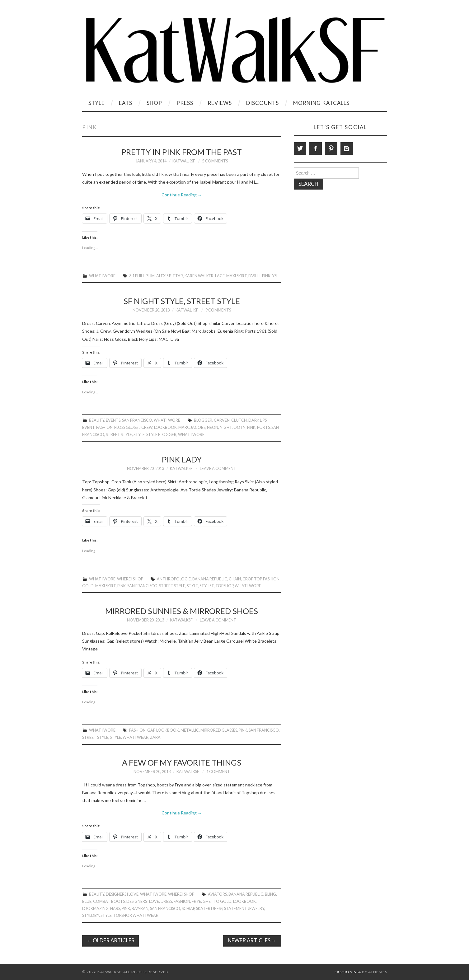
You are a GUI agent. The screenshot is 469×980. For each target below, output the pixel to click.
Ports (263, 427)
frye (196, 901)
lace (220, 276)
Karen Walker (199, 276)
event (88, 427)
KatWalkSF (184, 161)
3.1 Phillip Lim (142, 276)
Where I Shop (130, 579)
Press (185, 103)
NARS (115, 909)
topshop (224, 586)
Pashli (254, 276)
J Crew (146, 427)
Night (226, 427)
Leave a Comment (218, 469)
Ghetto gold (217, 901)
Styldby (91, 915)
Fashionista (348, 972)
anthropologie (174, 579)
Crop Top (252, 579)
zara (155, 737)
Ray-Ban (140, 909)
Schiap (188, 909)
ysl (275, 276)
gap (151, 730)
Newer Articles (252, 940)
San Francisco (137, 420)
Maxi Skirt (237, 276)
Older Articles (111, 940)
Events (113, 420)
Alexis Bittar (170, 276)
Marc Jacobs (192, 427)
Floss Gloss (126, 427)
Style (96, 103)
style (139, 435)
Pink (266, 276)
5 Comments (215, 161)
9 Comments (218, 310)
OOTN (239, 427)
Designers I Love (122, 894)
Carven (222, 420)
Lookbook (165, 427)
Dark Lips (258, 420)
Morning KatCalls (321, 103)
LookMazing (95, 909)
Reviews (220, 103)
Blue (87, 901)
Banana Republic (210, 579)
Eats (126, 103)
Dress (166, 901)
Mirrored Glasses (219, 730)
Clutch (239, 420)
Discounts (263, 103)
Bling (270, 894)
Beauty (97, 420)
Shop (154, 103)
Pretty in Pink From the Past (182, 152)
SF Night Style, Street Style (182, 301)
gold (88, 586)
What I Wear (136, 737)
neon (213, 427)
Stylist (207, 586)
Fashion (104, 427)
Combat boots (109, 901)
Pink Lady (182, 459)
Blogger (203, 420)
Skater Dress (209, 909)
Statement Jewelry (244, 909)
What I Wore (102, 276)
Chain (235, 579)
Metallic (190, 730)
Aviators (217, 894)
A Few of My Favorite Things (182, 762)
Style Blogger (161, 435)
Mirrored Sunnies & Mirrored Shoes (182, 611)
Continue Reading (182, 195)
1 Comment (218, 772)
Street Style (119, 435)
